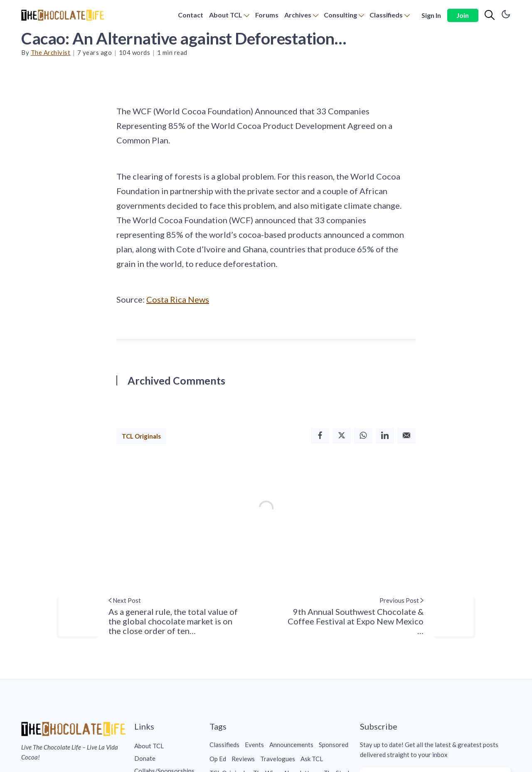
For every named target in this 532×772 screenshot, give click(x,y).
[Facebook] (320, 436)
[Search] (490, 15)
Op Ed (218, 759)
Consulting (340, 15)
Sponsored (334, 745)
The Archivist (51, 52)
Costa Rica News (178, 299)
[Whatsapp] (363, 436)
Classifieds (386, 15)
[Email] (406, 436)
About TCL (226, 15)
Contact (191, 15)
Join (463, 15)
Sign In (431, 15)
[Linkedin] (385, 436)
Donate (145, 758)
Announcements (291, 745)
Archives (298, 15)
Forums (267, 15)
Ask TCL (312, 759)
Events (254, 745)
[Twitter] (342, 436)
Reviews (243, 759)
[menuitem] (191, 15)
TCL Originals (141, 436)
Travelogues (278, 759)
